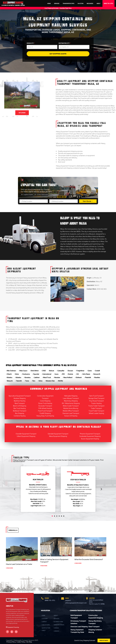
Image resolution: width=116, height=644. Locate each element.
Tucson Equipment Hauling (90, 439)
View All (13, 530)
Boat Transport (20, 403)
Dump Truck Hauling (45, 403)
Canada (56, 628)
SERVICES (57, 619)
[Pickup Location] (34, 201)
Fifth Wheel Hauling (45, 408)
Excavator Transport (45, 406)
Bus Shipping (20, 413)
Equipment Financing (12, 627)
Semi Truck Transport (96, 396)
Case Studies (46, 625)
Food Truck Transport (45, 411)
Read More (9, 568)
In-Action (81, 3)
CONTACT (44, 622)
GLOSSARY (45, 619)
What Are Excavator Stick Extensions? (89, 559)
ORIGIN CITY (31, 43)
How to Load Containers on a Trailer (19, 564)
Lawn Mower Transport (71, 398)
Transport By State (68, 3)
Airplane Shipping (20, 398)
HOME (43, 615)
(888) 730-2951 (108, 3)
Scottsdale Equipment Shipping (90, 436)
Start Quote (88, 201)
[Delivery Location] (64, 201)
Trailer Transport (96, 408)
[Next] (101, 489)
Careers (56, 631)
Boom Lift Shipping (20, 406)
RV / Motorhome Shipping (71, 403)
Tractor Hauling (96, 403)
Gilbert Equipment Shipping (26, 436)
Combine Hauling (20, 416)
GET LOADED (22, 113)
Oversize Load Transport (71, 413)
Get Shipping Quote (58, 54)
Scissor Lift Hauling (71, 416)
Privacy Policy (11, 642)
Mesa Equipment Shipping (58, 436)
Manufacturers (59, 625)
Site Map (29, 642)
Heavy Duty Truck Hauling (45, 416)
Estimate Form (58, 622)
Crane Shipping (45, 401)
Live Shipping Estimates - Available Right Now (58, 8)
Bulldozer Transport (20, 411)
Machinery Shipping (71, 401)
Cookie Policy (21, 642)
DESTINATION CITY (65, 43)
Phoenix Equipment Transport (90, 434)
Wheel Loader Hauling (96, 413)
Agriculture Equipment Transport (20, 396)
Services (57, 3)
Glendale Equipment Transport (58, 434)
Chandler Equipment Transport (26, 434)
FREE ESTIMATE (104, 640)
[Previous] (15, 489)
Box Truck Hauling (20, 408)
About (99, 3)
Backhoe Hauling (20, 401)
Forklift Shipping (45, 413)
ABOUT (56, 615)
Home (49, 3)
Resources (90, 3)
